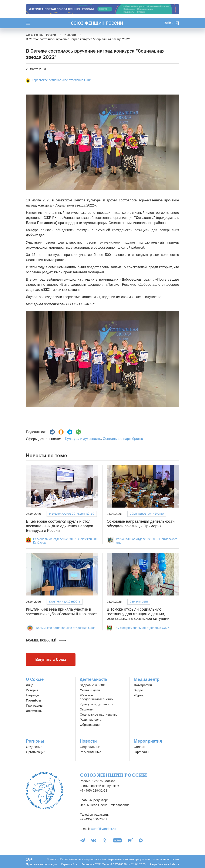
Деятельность (94, 679)
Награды (32, 695)
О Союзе (35, 679)
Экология (87, 709)
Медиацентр (147, 679)
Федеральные (90, 747)
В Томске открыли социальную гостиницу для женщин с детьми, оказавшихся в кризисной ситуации (138, 614)
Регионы (35, 741)
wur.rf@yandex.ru (103, 829)
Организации (36, 752)
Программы (35, 705)
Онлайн (140, 747)
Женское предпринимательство (96, 697)
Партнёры (33, 700)
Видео (138, 690)
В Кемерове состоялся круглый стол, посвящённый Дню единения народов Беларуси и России (60, 526)
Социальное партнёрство (123, 439)
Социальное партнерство (99, 714)
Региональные (90, 752)
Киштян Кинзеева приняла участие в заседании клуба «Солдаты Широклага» (62, 612)
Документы (34, 711)
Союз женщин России (97, 23)
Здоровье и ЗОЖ (92, 685)
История (32, 690)
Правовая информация (41, 864)
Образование (90, 725)
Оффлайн (141, 752)
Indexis (174, 864)
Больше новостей (46, 640)
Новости (88, 741)
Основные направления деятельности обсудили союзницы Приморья (141, 524)
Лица (30, 685)
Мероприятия (148, 741)
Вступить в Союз (51, 659)
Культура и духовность (83, 439)
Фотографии (143, 685)
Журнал (140, 695)
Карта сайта (69, 864)
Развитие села (90, 720)
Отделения (34, 747)
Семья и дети (139, 602)
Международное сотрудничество (72, 514)
